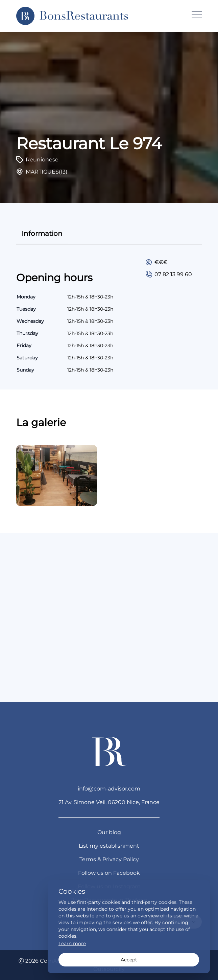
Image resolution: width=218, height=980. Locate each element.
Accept (129, 960)
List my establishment (109, 846)
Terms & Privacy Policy (109, 859)
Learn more (72, 943)
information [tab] (42, 233)
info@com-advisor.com (109, 789)
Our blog (109, 832)
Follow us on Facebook (109, 873)
